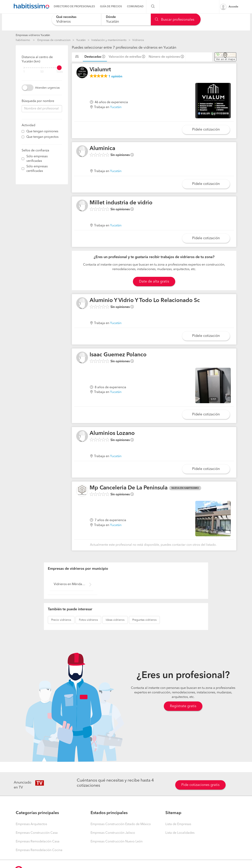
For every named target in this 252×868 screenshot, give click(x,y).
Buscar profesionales (175, 20)
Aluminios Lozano (112, 434)
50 (42, 72)
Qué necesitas (66, 17)
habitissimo (23, 40)
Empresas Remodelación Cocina (39, 850)
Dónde (111, 17)
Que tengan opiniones (42, 132)
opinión (115, 77)
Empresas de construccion (54, 40)
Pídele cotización (206, 130)
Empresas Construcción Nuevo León (117, 842)
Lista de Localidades (180, 833)
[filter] (42, 68)
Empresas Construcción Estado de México (121, 824)
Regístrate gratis (183, 706)
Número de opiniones (164, 57)
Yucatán (81, 40)
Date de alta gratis (154, 282)
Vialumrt (100, 70)
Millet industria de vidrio (121, 203)
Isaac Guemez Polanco (118, 355)
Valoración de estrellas (125, 57)
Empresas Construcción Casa (37, 833)
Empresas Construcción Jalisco (113, 833)
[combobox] (76, 19)
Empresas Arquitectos (31, 824)
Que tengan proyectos (42, 137)
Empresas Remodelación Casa (38, 842)
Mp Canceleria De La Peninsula (129, 488)
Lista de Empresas (178, 824)
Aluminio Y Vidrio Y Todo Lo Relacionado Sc (145, 301)
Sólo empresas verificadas (37, 159)
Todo (60, 72)
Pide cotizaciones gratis (200, 785)
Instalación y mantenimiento (109, 40)
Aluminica (102, 149)
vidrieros (61, 620)
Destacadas (93, 57)
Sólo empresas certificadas (37, 169)
